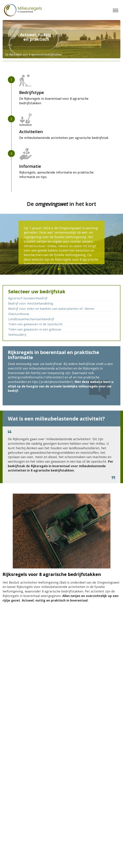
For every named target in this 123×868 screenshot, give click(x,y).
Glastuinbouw (19, 314)
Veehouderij (17, 335)
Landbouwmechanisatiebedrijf (31, 319)
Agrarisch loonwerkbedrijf (28, 298)
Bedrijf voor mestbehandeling (31, 303)
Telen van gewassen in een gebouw (35, 329)
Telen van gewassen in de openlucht (35, 324)
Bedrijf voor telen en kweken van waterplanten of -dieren (51, 309)
